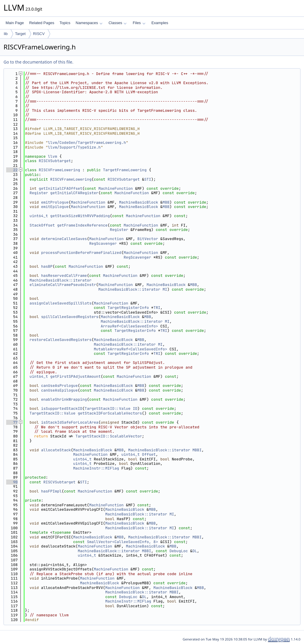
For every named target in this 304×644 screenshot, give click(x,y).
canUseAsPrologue (60, 386)
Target (20, 34)
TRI (157, 308)
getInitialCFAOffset (61, 188)
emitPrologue (55, 202)
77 (12, 422)
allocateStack (56, 450)
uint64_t (39, 216)
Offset (149, 454)
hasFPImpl (51, 491)
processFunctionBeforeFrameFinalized (81, 253)
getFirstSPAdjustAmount (76, 376)
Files (139, 23)
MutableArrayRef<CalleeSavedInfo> (131, 349)
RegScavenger (103, 243)
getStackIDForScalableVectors (110, 413)
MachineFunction (116, 188)
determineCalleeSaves (64, 239)
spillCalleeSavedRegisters (70, 317)
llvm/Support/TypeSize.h (74, 147)
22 (12, 170)
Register (39, 193)
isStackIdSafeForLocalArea (70, 422)
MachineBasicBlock (139, 202)
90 (12, 482)
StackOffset (42, 225)
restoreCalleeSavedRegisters (61, 340)
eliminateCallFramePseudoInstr (63, 285)
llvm (52, 156)
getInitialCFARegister (74, 193)
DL (195, 551)
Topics (65, 23)
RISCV (39, 34)
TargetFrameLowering (125, 170)
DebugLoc (178, 551)
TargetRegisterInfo (128, 308)
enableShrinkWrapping (64, 399)
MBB (166, 202)
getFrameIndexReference (82, 225)
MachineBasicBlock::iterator (61, 280)
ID (135, 408)
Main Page (15, 23)
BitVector (148, 239)
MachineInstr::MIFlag (96, 468)
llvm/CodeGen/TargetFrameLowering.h (87, 143)
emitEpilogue (55, 207)
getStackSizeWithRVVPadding (80, 216)
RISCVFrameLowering (59, 170)
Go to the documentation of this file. (38, 62)
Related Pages (42, 23)
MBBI (197, 450)
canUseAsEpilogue (60, 390)
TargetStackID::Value (108, 408)
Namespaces (89, 23)
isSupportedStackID (62, 408)
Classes (118, 23)
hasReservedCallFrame (64, 276)
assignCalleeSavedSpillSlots (61, 303)
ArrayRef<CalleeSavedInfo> (129, 326)
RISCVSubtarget (55, 161)
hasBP (47, 266)
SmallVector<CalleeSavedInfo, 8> (123, 542)
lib (6, 34)
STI (148, 179)
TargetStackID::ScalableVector (109, 436)
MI (165, 289)
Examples (160, 23)
